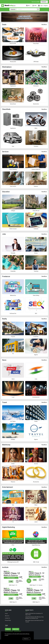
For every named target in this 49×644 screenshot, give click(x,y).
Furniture (36, 146)
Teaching (36, 271)
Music (36, 505)
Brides (13, 464)
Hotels (36, 421)
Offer (13, 545)
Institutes (36, 229)
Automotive (36, 104)
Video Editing (36, 295)
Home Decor (13, 104)
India (36, 379)
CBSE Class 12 (36, 602)
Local (13, 397)
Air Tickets (13, 421)
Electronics (36, 86)
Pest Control (13, 186)
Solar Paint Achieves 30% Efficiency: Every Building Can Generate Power (34, 618)
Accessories (36, 482)
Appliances (13, 86)
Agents (36, 355)
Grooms (36, 464)
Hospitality (13, 271)
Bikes (36, 128)
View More (44, 25)
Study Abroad (36, 211)
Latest (36, 522)
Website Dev (13, 295)
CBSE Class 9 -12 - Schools (36, 585)
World (13, 379)
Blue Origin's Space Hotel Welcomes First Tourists (34, 621)
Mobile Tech (16, 629)
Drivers (36, 253)
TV (13, 522)
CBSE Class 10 (13, 602)
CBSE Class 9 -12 (13, 585)
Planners (13, 482)
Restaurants (13, 62)
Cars (13, 146)
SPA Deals (36, 62)
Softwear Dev (13, 313)
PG (13, 354)
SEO (36, 313)
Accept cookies (27, 639)
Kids (13, 505)
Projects (13, 337)
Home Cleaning (13, 169)
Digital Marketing (36, 545)
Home (6, 614)
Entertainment (36, 397)
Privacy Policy (8, 620)
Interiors (36, 186)
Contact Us (7, 618)
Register (46, 6)
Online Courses (13, 229)
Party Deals (36, 44)
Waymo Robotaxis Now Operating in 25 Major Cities (34, 614)
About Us (7, 616)
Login (41, 6)
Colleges (13, 211)
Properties (36, 337)
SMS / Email (36, 562)
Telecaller (13, 253)
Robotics (8, 629)
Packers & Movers (36, 169)
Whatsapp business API (13, 562)
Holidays (13, 439)
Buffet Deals (13, 44)
